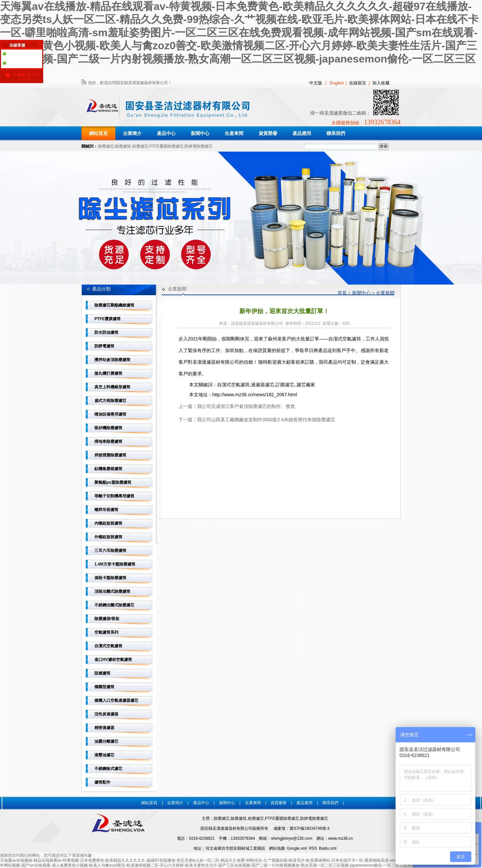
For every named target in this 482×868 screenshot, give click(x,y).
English (337, 83)
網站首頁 (98, 133)
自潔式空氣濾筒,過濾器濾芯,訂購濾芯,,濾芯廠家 (266, 385)
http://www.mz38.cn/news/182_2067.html (255, 395)
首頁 (342, 293)
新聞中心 (361, 293)
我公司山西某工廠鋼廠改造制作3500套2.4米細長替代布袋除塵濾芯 (266, 420)
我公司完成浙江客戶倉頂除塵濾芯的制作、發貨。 (248, 406)
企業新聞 (385, 293)
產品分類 (101, 289)
